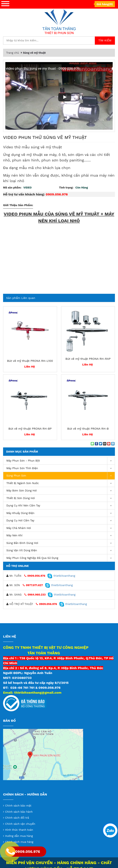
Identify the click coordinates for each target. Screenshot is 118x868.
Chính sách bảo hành (19, 812)
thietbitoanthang (61, 576)
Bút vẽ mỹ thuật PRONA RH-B (88, 429)
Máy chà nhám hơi (61, 528)
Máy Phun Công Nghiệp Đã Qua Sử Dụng (61, 558)
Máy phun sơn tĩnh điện (61, 468)
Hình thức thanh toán (19, 830)
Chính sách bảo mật (18, 806)
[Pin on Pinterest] (109, 444)
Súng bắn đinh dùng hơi (61, 543)
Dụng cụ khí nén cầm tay (61, 506)
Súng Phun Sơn (61, 476)
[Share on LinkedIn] (113, 444)
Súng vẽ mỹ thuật (34, 53)
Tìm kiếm (105, 40)
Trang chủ (13, 53)
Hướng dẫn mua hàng (19, 836)
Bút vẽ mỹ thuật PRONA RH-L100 (30, 361)
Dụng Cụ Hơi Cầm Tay (61, 521)
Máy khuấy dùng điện (61, 513)
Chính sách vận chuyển (20, 824)
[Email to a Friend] (105, 444)
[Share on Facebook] (96, 444)
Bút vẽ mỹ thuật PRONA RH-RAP (88, 359)
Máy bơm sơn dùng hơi (61, 491)
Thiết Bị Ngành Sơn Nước (61, 483)
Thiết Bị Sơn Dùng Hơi (61, 498)
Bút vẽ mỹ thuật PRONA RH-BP (30, 429)
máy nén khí (61, 536)
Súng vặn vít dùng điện (61, 551)
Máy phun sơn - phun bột (61, 461)
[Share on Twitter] (101, 444)
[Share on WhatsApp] (92, 444)
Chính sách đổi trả (17, 818)
